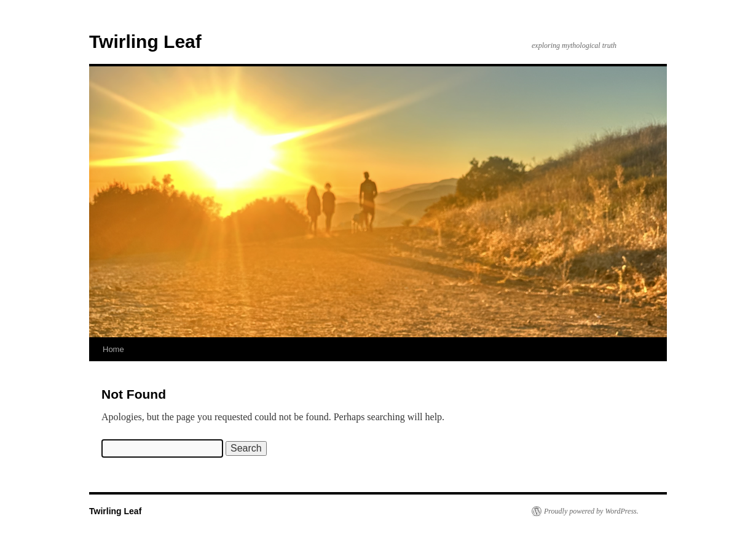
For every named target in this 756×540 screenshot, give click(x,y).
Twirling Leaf (145, 41)
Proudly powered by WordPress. (591, 511)
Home (113, 349)
